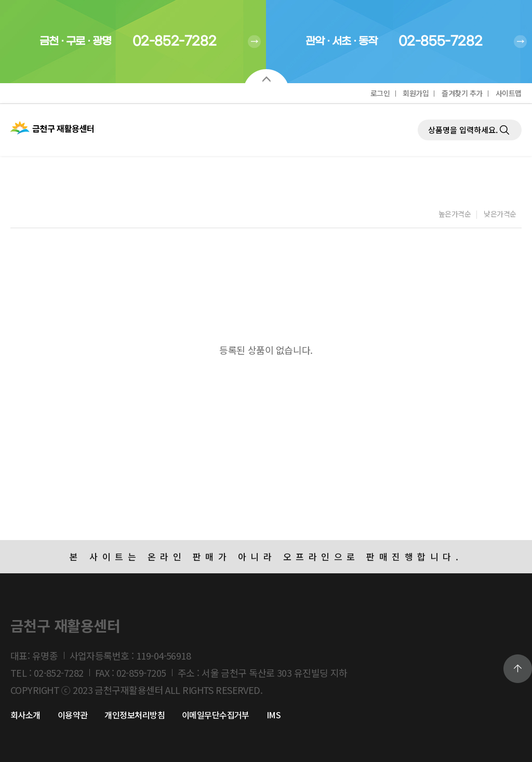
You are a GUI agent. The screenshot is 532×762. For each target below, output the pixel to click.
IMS (274, 715)
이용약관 (73, 715)
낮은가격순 (500, 215)
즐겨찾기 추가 (462, 93)
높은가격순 (455, 215)
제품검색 (418, 104)
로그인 (380, 93)
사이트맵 (509, 93)
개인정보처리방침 (135, 715)
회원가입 (416, 93)
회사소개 (25, 715)
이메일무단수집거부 (216, 715)
